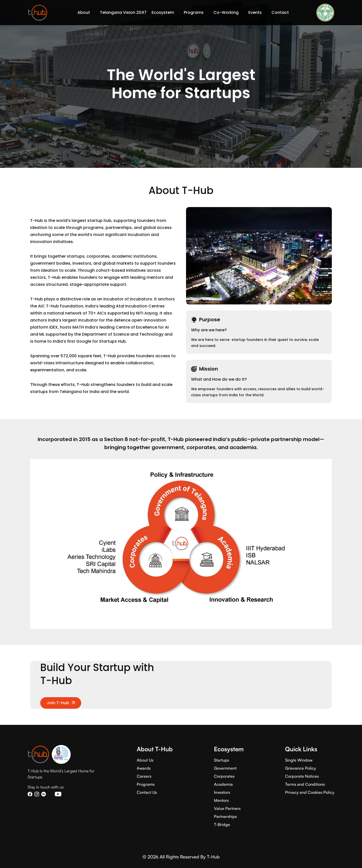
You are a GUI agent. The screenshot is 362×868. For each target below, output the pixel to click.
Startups (221, 760)
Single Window (299, 760)
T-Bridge (222, 824)
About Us (145, 760)
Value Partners (227, 808)
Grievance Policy (301, 768)
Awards (144, 768)
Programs (146, 784)
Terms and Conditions (305, 784)
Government (225, 768)
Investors (222, 792)
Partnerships (225, 816)
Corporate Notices (302, 776)
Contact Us (147, 792)
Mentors (221, 800)
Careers (144, 776)
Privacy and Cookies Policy (310, 792)
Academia (223, 784)
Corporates (224, 776)
